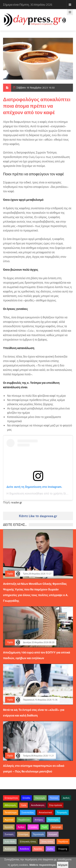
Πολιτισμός (53, 820)
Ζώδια (50, 849)
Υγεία (10, 574)
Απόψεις (39, 820)
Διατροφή (57, 827)
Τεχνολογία (38, 834)
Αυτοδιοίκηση (38, 805)
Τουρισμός (62, 812)
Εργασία (9, 827)
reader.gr (17, 502)
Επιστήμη (23, 834)
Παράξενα (63, 842)
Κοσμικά (53, 834)
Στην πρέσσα (56, 805)
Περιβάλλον (24, 820)
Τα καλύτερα (11, 812)
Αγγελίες (38, 849)
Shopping (63, 849)
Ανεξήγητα (10, 849)
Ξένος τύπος (47, 842)
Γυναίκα (33, 827)
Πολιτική (54, 798)
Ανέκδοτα (25, 849)
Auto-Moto (10, 842)
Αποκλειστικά (45, 812)
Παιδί (44, 827)
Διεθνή (66, 798)
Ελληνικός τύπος (28, 842)
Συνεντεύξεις (28, 812)
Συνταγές (9, 834)
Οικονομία (40, 798)
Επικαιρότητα (11, 798)
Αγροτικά (9, 820)
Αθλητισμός (10, 805)
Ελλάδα (26, 798)
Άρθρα (21, 827)
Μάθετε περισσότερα (42, 865)
